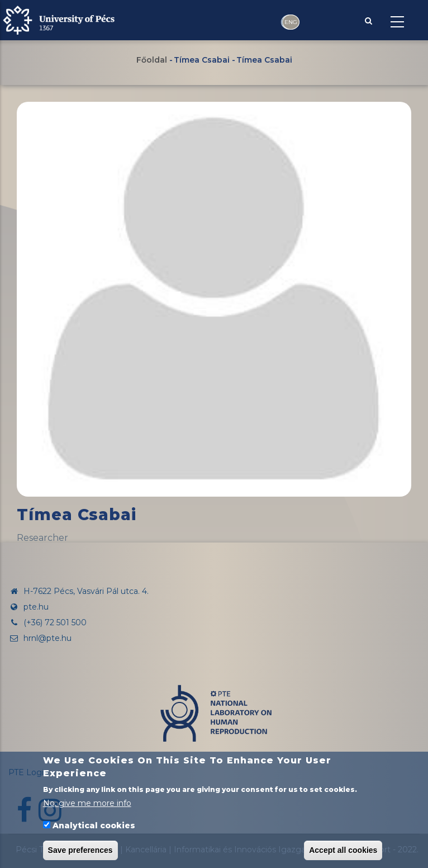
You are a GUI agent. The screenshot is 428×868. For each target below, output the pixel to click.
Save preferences (80, 850)
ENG (291, 22)
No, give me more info (87, 803)
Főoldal (152, 60)
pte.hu (36, 607)
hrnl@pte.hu (40, 638)
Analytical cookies (94, 825)
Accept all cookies (343, 850)
